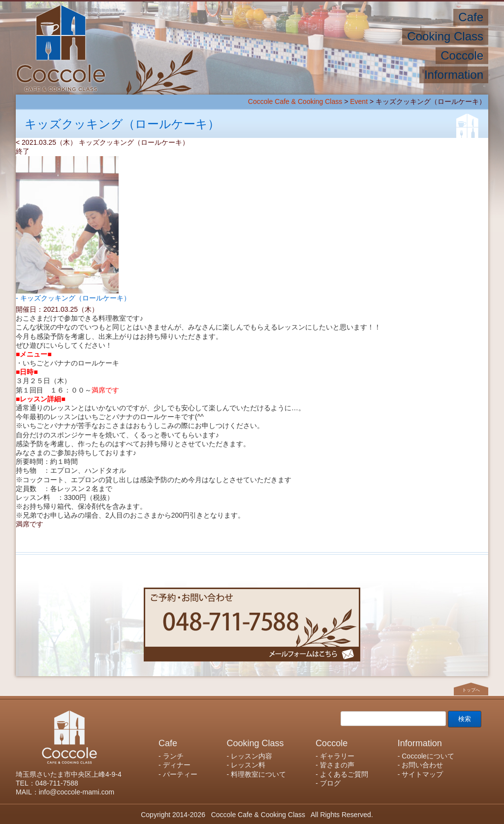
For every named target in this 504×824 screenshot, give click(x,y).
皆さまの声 (337, 765)
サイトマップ (422, 774)
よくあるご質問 (344, 774)
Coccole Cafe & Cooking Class (295, 101)
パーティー (180, 774)
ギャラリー (337, 756)
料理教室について (258, 774)
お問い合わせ (422, 765)
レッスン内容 (252, 756)
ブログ (330, 783)
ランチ (173, 756)
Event (359, 101)
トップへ (471, 690)
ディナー (177, 765)
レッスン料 (248, 765)
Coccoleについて (428, 756)
